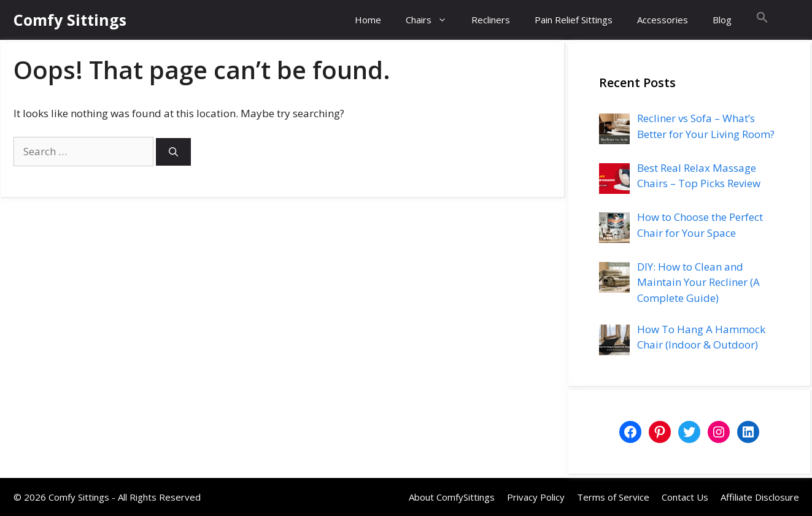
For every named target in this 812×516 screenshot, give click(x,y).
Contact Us (685, 497)
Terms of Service (613, 497)
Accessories (663, 20)
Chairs (432, 20)
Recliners (491, 20)
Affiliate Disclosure (760, 497)
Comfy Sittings (70, 20)
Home (368, 20)
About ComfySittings (452, 497)
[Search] (173, 152)
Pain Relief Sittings (574, 20)
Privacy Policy (536, 497)
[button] (762, 20)
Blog (722, 20)
